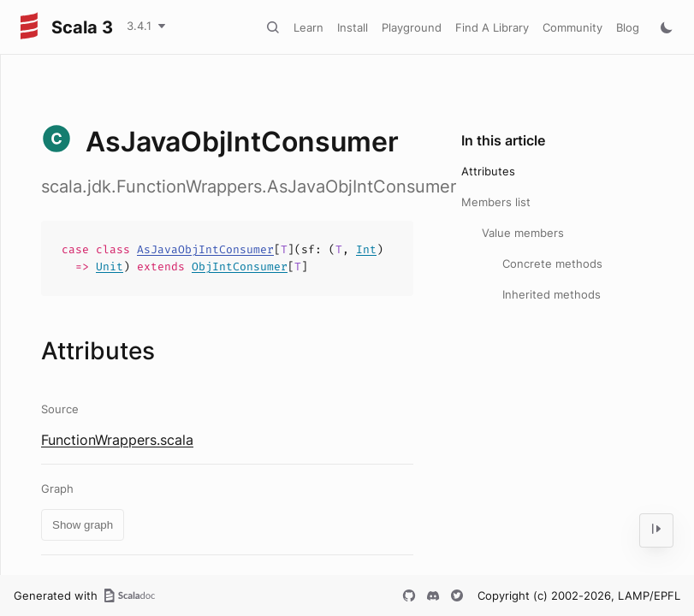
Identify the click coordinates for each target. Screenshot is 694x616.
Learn (308, 27)
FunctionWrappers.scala (117, 440)
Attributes (488, 171)
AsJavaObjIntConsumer (205, 249)
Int (366, 249)
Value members (523, 233)
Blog (628, 27)
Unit (110, 267)
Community (572, 27)
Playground (412, 27)
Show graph (83, 525)
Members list (496, 202)
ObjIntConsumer (240, 267)
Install (353, 27)
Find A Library (492, 27)
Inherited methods (552, 294)
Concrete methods (552, 264)
